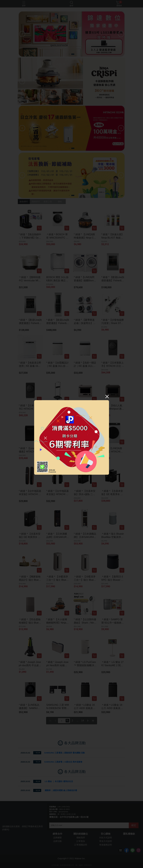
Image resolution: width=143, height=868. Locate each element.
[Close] (107, 396)
